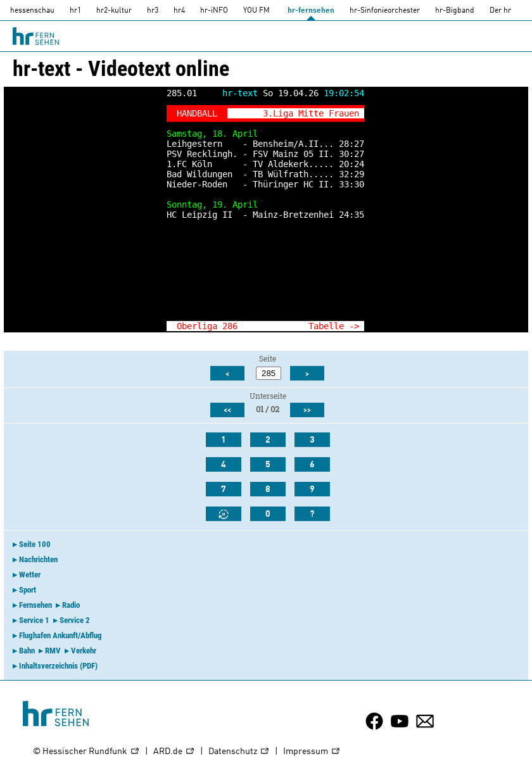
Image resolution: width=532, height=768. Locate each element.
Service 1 (34, 620)
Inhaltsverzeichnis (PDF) (58, 666)
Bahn (27, 651)
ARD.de (174, 752)
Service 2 (75, 620)
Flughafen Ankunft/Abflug (60, 635)
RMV (53, 651)
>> (307, 410)
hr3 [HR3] (153, 11)
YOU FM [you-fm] (256, 11)
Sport (28, 590)
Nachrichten (38, 559)
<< (227, 410)
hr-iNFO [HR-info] (214, 11)
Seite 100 (35, 544)
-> (354, 326)
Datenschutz (239, 752)
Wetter (30, 575)
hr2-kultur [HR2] (114, 11)
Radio (71, 605)
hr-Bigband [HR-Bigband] (455, 11)
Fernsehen (35, 605)
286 (230, 326)
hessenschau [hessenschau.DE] (32, 11)
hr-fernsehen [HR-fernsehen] (311, 11)
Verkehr (84, 651)
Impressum (312, 752)
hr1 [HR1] (75, 11)
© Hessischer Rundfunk (86, 752)
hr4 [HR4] (179, 11)
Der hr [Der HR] (500, 11)
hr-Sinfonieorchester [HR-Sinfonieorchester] (385, 11)
